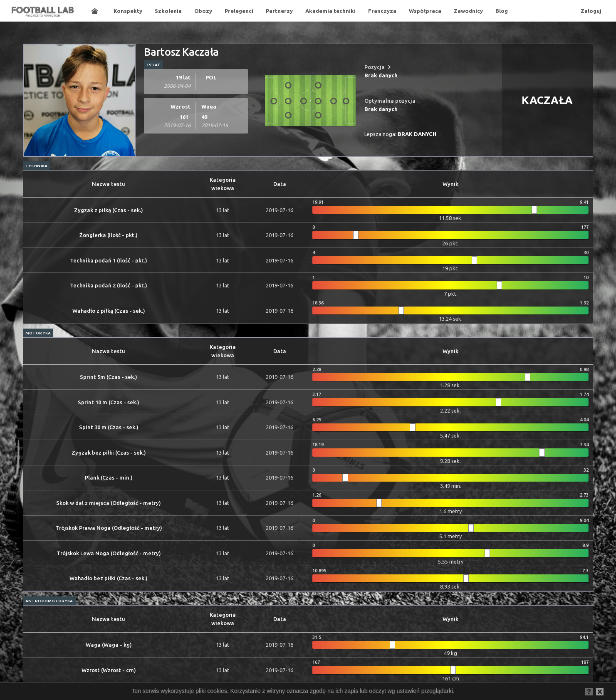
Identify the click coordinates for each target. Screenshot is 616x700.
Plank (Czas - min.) (109, 477)
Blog (502, 11)
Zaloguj (591, 11)
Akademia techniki (330, 11)
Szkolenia (168, 11)
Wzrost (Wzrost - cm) (109, 670)
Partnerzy (279, 11)
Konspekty (128, 11)
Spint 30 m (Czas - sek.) (109, 427)
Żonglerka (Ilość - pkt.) (109, 235)
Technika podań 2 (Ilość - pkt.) (109, 285)
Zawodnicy (468, 11)
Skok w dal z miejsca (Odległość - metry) (109, 503)
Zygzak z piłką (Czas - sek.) (109, 210)
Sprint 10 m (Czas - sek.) (109, 402)
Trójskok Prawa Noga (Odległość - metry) (109, 528)
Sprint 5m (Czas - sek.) (109, 377)
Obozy (203, 11)
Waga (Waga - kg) (109, 645)
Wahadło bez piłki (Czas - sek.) (109, 578)
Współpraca (425, 11)
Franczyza (382, 11)
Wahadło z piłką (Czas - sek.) (109, 311)
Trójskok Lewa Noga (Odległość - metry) (109, 553)
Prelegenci (239, 11)
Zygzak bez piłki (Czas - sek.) (109, 453)
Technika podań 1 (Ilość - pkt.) (109, 260)
